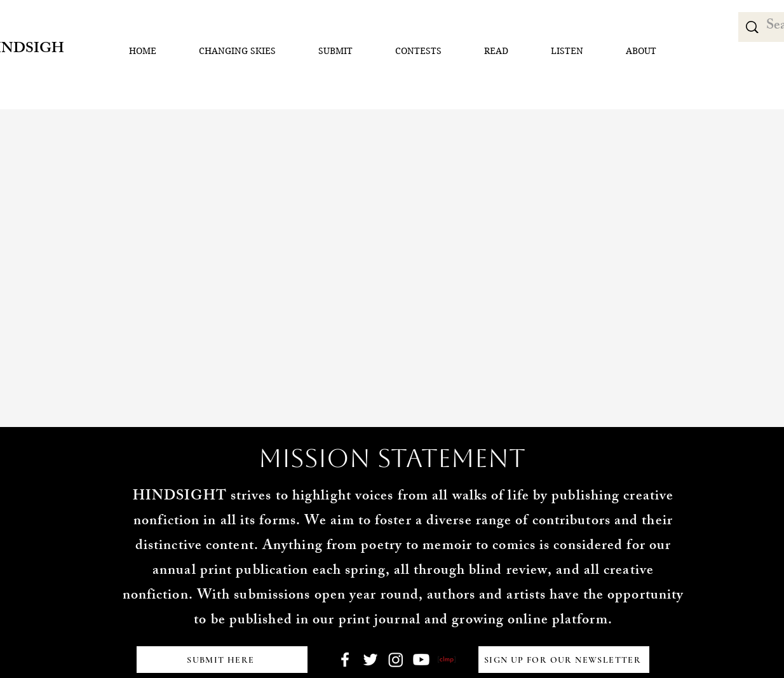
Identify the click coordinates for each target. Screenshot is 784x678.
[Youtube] (421, 660)
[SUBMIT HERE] (222, 660)
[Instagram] (396, 660)
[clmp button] (447, 660)
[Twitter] (370, 660)
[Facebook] (345, 660)
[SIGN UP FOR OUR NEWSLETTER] (564, 660)
